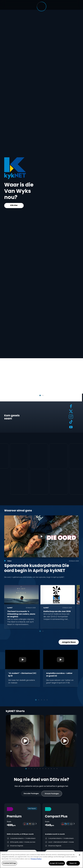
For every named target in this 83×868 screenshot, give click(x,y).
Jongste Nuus (69, 642)
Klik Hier (14, 205)
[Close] (80, 855)
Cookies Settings (9, 863)
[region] (41, 860)
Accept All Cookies (57, 863)
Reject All (73, 863)
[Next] (75, 741)
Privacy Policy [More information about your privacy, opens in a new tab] (36, 859)
